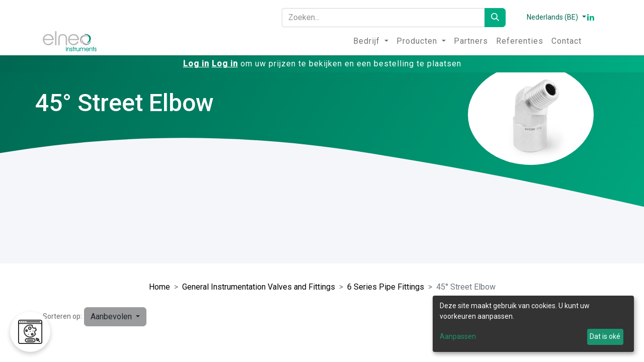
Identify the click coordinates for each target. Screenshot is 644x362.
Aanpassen (458, 336)
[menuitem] (371, 41)
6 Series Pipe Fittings (386, 287)
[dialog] (533, 324)
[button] (115, 317)
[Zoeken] (495, 18)
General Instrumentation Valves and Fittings (259, 287)
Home (159, 287)
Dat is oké (605, 336)
